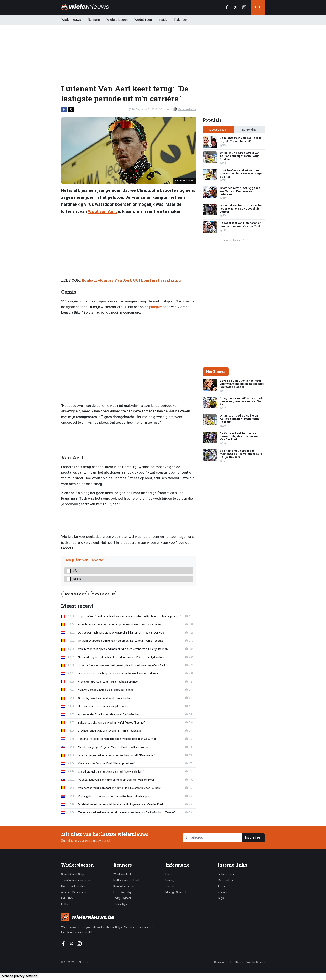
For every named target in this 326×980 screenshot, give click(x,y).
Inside (163, 20)
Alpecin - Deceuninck (74, 892)
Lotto (65, 904)
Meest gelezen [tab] (218, 129)
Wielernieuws (71, 20)
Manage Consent (176, 892)
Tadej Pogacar (122, 898)
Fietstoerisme (226, 874)
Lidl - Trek (67, 898)
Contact (170, 886)
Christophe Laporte (75, 594)
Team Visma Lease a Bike (77, 880)
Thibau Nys (120, 904)
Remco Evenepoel (124, 886)
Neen (77, 579)
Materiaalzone (226, 880)
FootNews (237, 962)
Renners (94, 20)
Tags (221, 898)
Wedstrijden (143, 20)
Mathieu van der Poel (126, 880)
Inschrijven (254, 838)
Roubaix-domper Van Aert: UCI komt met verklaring (131, 280)
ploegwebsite (160, 307)
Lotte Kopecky (122, 892)
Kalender (181, 20)
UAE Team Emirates (73, 886)
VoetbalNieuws (256, 962)
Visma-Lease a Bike (104, 594)
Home (169, 874)
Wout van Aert (102, 211)
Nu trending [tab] (249, 129)
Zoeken (222, 892)
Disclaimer (221, 962)
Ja (75, 571)
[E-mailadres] (213, 838)
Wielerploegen (117, 20)
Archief (222, 886)
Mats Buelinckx (185, 109)
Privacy (170, 880)
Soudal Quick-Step (73, 874)
